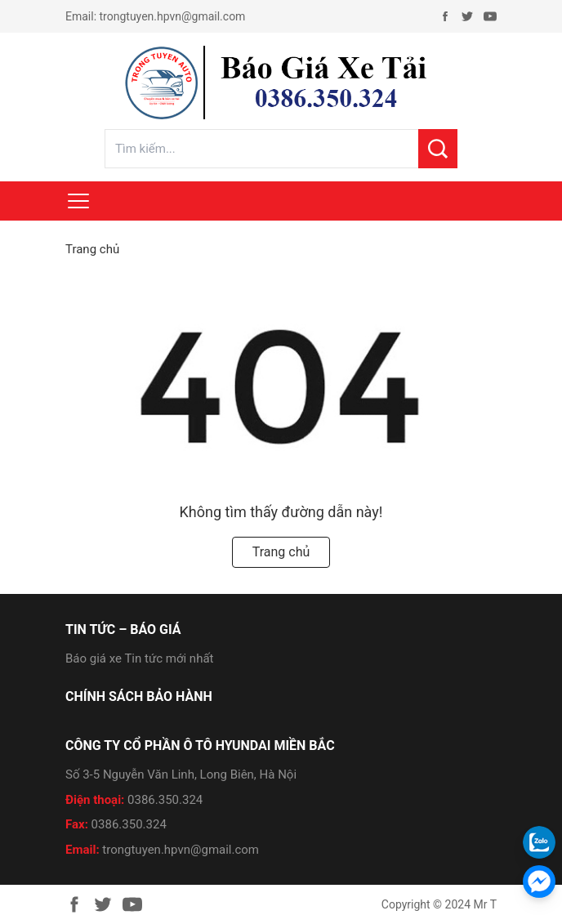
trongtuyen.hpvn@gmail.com (173, 16)
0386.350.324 (165, 800)
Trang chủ (92, 249)
